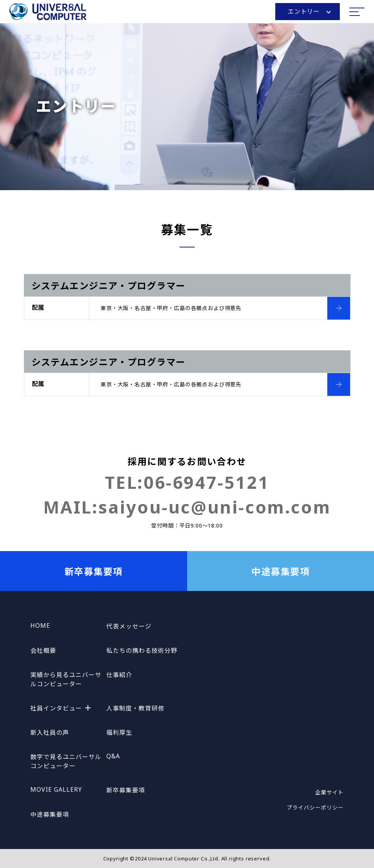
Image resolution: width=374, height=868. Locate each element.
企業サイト (329, 792)
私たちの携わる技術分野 (142, 651)
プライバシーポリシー (315, 807)
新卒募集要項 (94, 571)
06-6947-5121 (206, 482)
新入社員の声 (50, 733)
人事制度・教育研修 (135, 708)
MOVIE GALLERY (56, 789)
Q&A (113, 756)
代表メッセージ (129, 626)
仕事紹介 (119, 675)
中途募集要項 (280, 571)
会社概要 (43, 651)
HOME (40, 625)
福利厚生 (119, 733)
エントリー (309, 11)
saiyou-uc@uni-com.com (215, 507)
